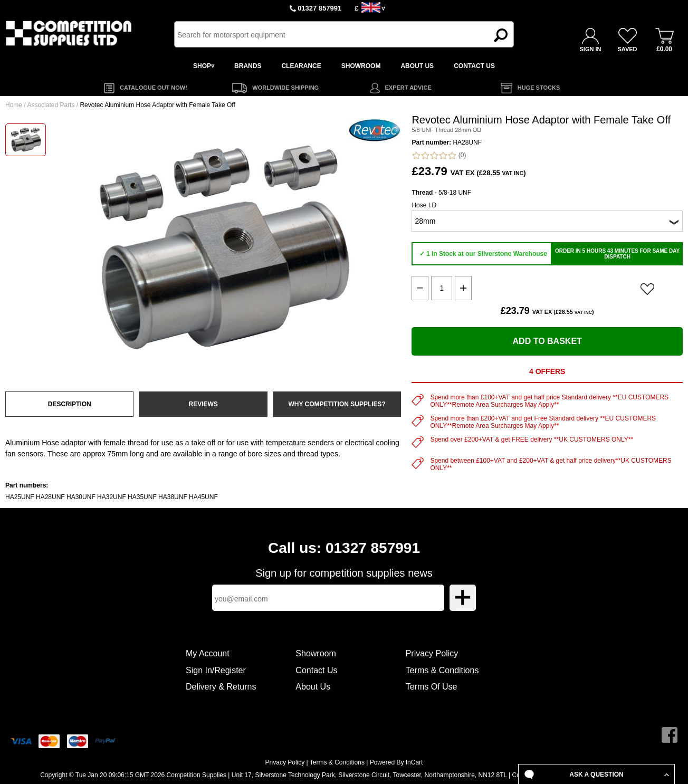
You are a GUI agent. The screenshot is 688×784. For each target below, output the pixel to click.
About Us (313, 687)
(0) (439, 155)
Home (14, 105)
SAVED (627, 49)
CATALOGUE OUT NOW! (154, 88)
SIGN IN (591, 49)
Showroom (316, 653)
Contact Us (316, 670)
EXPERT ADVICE (408, 88)
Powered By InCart (396, 762)
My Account (208, 653)
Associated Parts (51, 105)
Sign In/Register (216, 670)
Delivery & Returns (221, 687)
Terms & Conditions (442, 670)
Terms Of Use (432, 687)
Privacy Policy (432, 653)
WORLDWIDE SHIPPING (285, 88)
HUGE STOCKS (539, 88)
